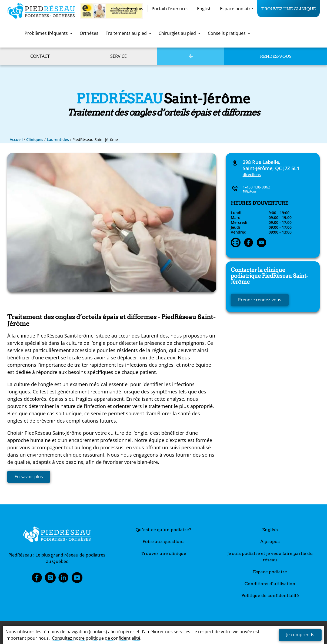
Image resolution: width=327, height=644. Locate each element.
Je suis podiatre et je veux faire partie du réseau (270, 557)
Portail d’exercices (170, 9)
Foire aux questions (163, 542)
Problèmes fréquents (49, 33)
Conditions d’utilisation (270, 584)
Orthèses (89, 33)
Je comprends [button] (300, 635)
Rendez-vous (276, 56)
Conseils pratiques (229, 33)
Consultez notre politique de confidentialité (96, 638)
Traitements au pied (129, 33)
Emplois (135, 9)
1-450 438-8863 (256, 187)
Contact (40, 56)
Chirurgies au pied (180, 33)
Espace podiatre (236, 9)
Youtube (77, 579)
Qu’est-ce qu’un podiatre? (163, 530)
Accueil (16, 139)
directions (252, 175)
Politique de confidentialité (270, 596)
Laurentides (58, 139)
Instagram (50, 579)
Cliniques (35, 139)
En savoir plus (29, 477)
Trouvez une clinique (288, 9)
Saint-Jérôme (269, 276)
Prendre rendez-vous (260, 300)
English (204, 9)
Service (119, 56)
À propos (270, 542)
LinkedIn (64, 579)
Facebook (37, 579)
